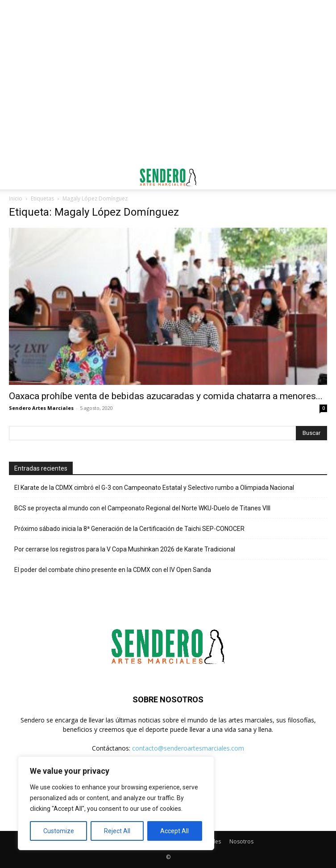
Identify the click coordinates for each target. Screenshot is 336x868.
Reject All (117, 831)
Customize (59, 831)
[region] (116, 803)
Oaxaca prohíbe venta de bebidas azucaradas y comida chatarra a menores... (166, 396)
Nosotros (241, 841)
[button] (15, 177)
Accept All (174, 831)
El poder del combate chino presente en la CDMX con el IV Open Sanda (113, 570)
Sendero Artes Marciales (41, 408)
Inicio (16, 198)
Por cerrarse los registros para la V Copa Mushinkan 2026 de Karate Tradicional (125, 549)
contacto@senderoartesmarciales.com (188, 748)
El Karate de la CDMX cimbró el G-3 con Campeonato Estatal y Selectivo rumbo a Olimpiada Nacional (154, 488)
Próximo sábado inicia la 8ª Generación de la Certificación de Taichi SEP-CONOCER (129, 529)
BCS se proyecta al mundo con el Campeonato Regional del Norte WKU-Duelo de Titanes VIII (142, 508)
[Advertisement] (168, 16)
